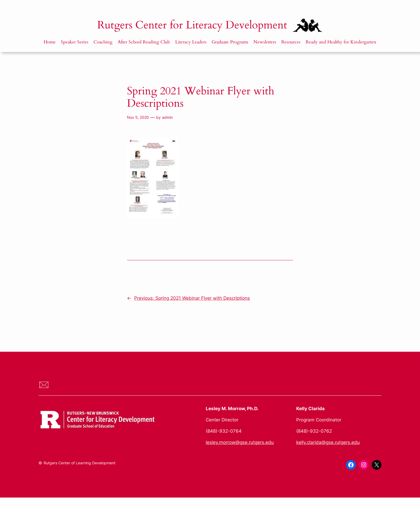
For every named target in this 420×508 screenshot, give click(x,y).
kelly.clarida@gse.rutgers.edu (328, 442)
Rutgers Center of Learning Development (80, 463)
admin (167, 117)
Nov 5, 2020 (138, 117)
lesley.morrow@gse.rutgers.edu (240, 442)
